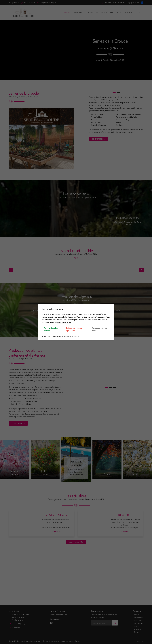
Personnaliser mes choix (99, 329)
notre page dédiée (64, 322)
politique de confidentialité (60, 336)
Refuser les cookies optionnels (74, 329)
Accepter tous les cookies (51, 329)
